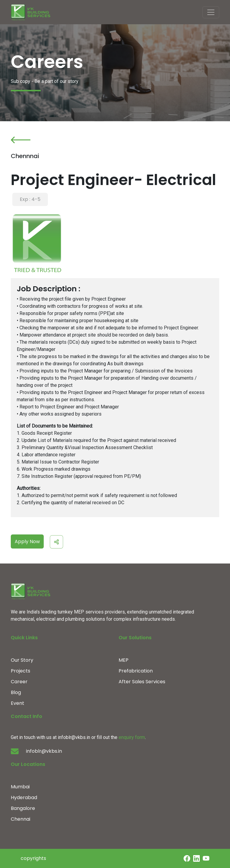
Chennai (21, 819)
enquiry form (132, 737)
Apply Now (27, 541)
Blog (16, 692)
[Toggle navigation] (211, 12)
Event (18, 703)
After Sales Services (142, 682)
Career (19, 682)
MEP (124, 660)
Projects (21, 671)
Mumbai (20, 787)
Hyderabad (24, 797)
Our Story (22, 660)
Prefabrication (136, 671)
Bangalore (23, 808)
